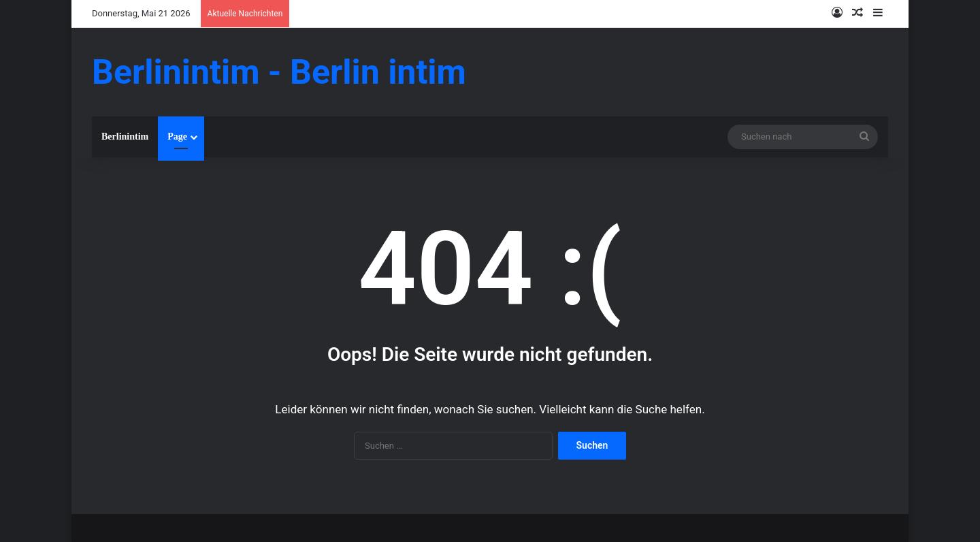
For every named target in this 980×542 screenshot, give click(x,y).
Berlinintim (125, 137)
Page (177, 137)
